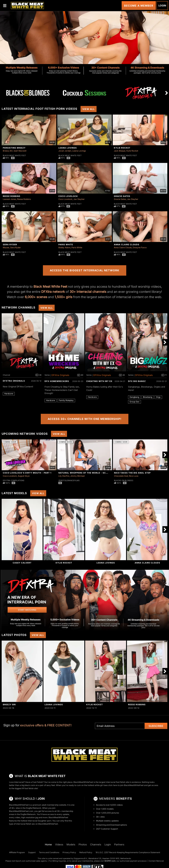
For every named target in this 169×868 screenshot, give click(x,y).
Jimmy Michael (77, 476)
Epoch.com (21, 861)
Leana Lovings (68, 148)
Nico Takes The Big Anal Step (132, 473)
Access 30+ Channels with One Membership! (85, 419)
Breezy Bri (8, 151)
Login (162, 6)
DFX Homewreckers (57, 381)
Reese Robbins (12, 196)
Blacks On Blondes (124, 480)
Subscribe (156, 726)
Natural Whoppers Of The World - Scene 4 (85, 473)
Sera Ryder (10, 245)
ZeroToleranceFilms (69, 480)
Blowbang (148, 397)
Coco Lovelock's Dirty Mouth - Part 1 (27, 473)
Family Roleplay (66, 400)
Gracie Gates (122, 196)
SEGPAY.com (110, 861)
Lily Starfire (64, 476)
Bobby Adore (64, 247)
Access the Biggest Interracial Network (85, 270)
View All (89, 109)
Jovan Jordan (65, 151)
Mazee (6, 247)
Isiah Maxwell (20, 151)
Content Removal (156, 861)
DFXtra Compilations (14, 480)
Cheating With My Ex (99, 381)
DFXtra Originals (14, 381)
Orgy (158, 397)
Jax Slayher (79, 199)
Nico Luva (134, 476)
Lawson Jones (9, 199)
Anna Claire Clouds (127, 245)
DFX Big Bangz (137, 381)
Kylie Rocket (122, 148)
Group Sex (135, 402)
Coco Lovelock (68, 196)
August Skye (24, 476)
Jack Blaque (120, 151)
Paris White (66, 245)
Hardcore (9, 394)
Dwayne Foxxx (140, 247)
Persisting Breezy (14, 148)
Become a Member (139, 6)
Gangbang (134, 397)
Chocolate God (121, 476)
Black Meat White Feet (14, 155)
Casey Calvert (22, 563)
